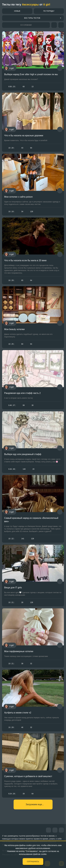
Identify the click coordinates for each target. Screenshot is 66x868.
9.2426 (12, 794)
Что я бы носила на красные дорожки (24, 136)
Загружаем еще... (35, 804)
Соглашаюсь (33, 862)
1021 (11, 602)
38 (22, 664)
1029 (11, 280)
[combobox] (33, 18)
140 (24, 469)
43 (22, 148)
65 (22, 280)
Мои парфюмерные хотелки (19, 651)
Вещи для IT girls (13, 588)
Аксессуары (30, 4)
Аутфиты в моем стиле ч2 (18, 713)
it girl (47, 4)
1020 (11, 148)
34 (22, 212)
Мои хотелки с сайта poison (18, 197)
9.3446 (12, 469)
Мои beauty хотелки (14, 329)
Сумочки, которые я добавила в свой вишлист (28, 776)
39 (24, 794)
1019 (11, 212)
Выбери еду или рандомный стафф (23, 454)
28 (22, 602)
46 (22, 727)
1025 (11, 344)
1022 (11, 539)
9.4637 (12, 405)
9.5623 (12, 87)
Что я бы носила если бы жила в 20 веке (25, 260)
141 (23, 539)
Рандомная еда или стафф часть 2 (22, 393)
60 (24, 87)
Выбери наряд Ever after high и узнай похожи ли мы (31, 74)
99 (24, 405)
